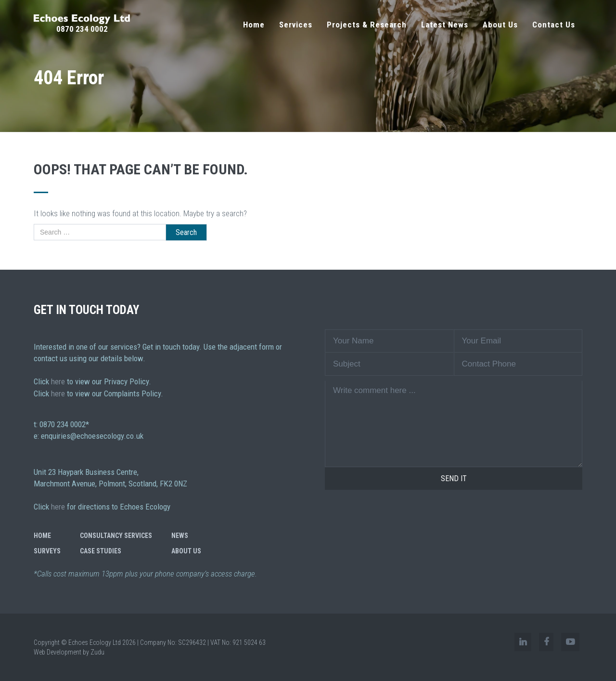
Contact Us (554, 25)
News (180, 536)
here (58, 381)
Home (254, 25)
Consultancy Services (116, 536)
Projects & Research (367, 25)
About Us (500, 25)
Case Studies (101, 551)
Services (296, 25)
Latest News (445, 25)
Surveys (47, 551)
